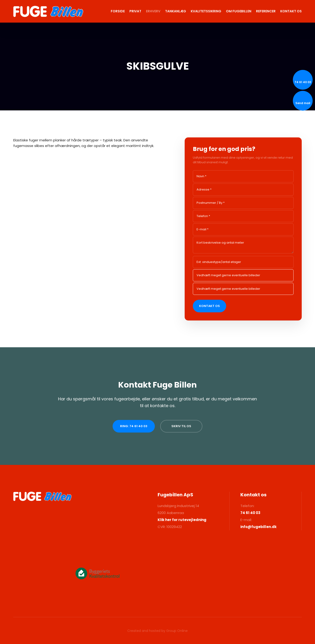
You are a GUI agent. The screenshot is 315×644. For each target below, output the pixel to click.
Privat (135, 11)
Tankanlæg (176, 11)
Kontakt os (291, 11)
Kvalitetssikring (206, 11)
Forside (118, 11)
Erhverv (153, 11)
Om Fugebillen (239, 11)
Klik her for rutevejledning (182, 520)
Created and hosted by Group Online (157, 631)
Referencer (266, 11)
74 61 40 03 (250, 513)
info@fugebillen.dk (258, 527)
